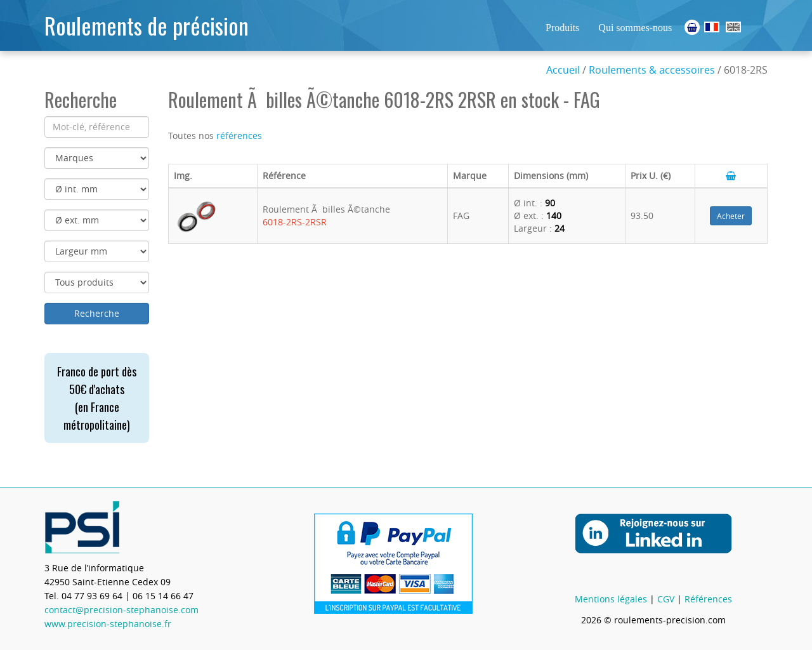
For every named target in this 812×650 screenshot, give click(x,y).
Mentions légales (611, 599)
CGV (666, 599)
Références (708, 599)
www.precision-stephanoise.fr (108, 624)
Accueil (563, 70)
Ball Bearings (733, 27)
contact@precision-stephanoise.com (121, 610)
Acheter (731, 216)
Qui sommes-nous (635, 28)
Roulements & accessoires (652, 70)
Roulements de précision (147, 25)
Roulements (712, 27)
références (239, 136)
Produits (562, 28)
